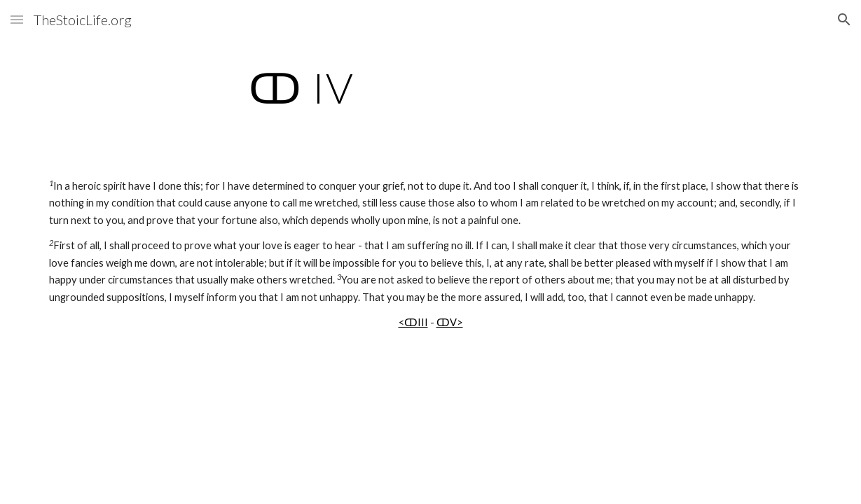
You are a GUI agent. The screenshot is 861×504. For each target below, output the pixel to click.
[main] (301, 87)
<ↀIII (413, 322)
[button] (17, 19)
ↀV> (450, 322)
